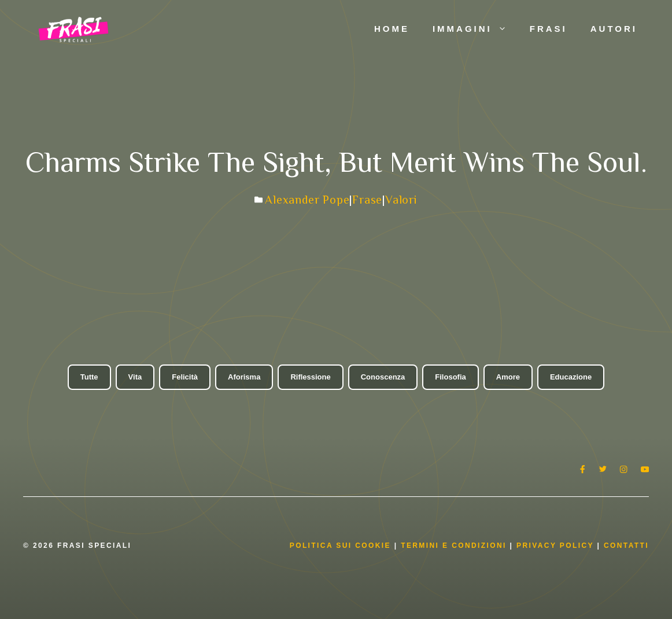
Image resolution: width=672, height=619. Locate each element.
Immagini (475, 29)
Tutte (89, 377)
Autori (614, 29)
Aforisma (244, 377)
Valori (401, 200)
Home (392, 29)
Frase (367, 200)
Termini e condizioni (454, 546)
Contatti (626, 546)
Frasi (549, 29)
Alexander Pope (307, 200)
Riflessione (310, 377)
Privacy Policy (557, 546)
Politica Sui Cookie (340, 546)
